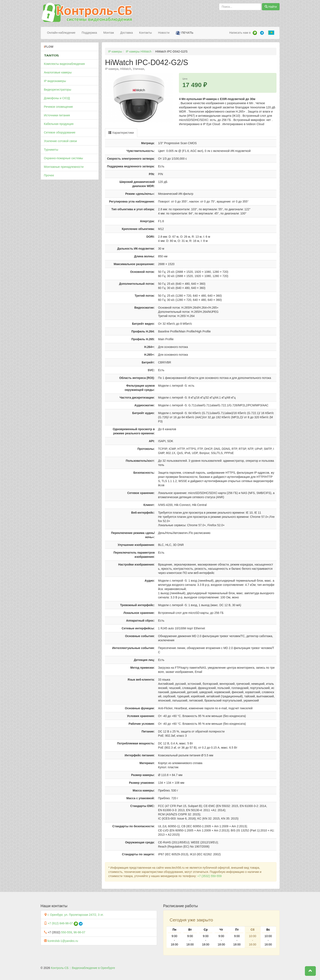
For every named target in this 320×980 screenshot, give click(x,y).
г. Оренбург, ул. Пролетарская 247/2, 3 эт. (76, 915)
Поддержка (89, 33)
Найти (271, 7)
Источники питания (57, 115)
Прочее (49, 175)
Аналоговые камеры (58, 72)
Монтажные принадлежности (64, 167)
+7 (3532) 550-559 (210, 876)
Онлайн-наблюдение (61, 33)
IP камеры (115, 51)
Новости (164, 33)
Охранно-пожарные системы (63, 158)
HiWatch (126, 69)
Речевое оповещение (59, 107)
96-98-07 (79, 932)
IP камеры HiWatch (139, 51)
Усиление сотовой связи (61, 141)
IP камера (112, 69)
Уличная (138, 69)
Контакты (145, 33)
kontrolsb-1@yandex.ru (63, 941)
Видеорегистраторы (58, 90)
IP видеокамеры (55, 81)
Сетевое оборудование (60, 132)
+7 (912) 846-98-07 (60, 923)
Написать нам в (240, 33)
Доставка (127, 33)
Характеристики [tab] (121, 133)
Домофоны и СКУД (57, 98)
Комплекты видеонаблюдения (64, 64)
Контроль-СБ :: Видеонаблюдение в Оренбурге (83, 968)
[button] (310, 971)
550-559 (67, 932)
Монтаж (109, 33)
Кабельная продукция (59, 124)
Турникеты (51, 150)
